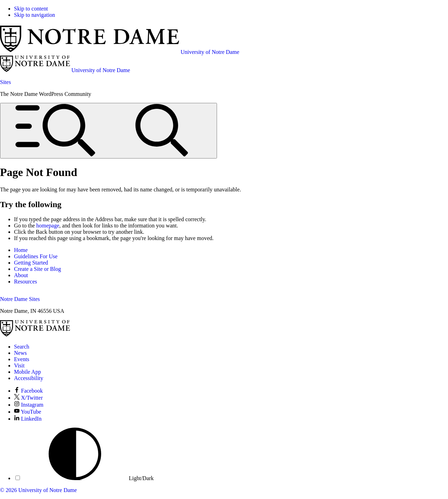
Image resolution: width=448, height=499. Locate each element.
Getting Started (31, 263)
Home (21, 250)
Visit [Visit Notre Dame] (19, 366)
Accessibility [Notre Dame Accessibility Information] (29, 378)
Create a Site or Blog (37, 269)
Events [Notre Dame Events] (22, 359)
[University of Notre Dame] (35, 335)
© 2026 (8, 490)
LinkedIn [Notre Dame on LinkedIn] (28, 419)
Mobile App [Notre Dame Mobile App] (27, 372)
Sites (5, 82)
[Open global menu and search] (108, 131)
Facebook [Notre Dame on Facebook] (28, 391)
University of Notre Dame (48, 490)
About (21, 275)
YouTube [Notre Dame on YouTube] (28, 412)
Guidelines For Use (36, 256)
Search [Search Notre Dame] (22, 347)
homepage (48, 226)
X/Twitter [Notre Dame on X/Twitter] (28, 398)
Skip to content (31, 9)
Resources (26, 282)
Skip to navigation (34, 15)
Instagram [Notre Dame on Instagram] (29, 405)
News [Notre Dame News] (20, 353)
